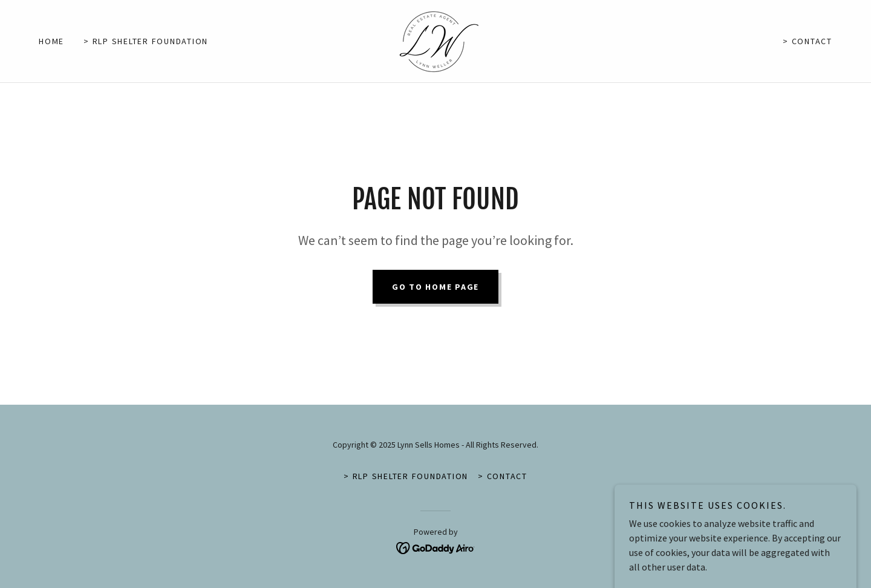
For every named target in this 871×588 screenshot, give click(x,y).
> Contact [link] (807, 41)
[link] (435, 40)
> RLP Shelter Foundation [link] (146, 41)
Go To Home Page (435, 287)
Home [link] (51, 41)
